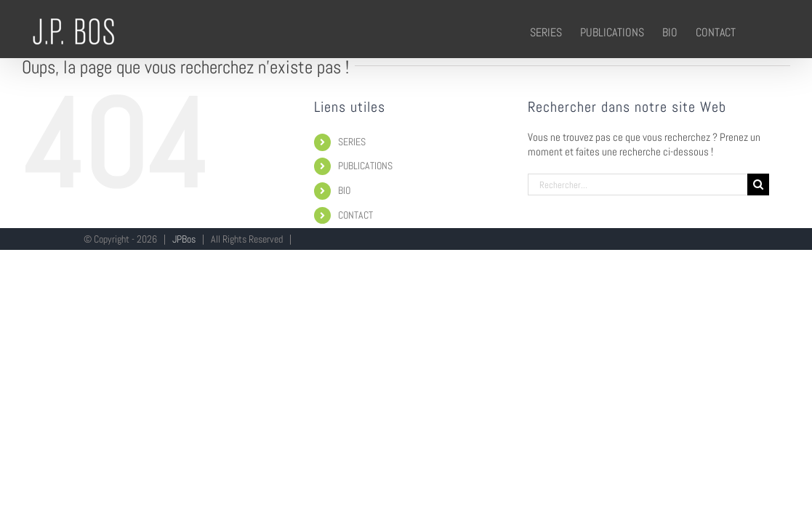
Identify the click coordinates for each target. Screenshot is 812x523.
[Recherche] (758, 185)
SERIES (352, 142)
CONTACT (355, 215)
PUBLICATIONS (365, 166)
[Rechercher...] (638, 185)
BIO (344, 190)
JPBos (184, 239)
